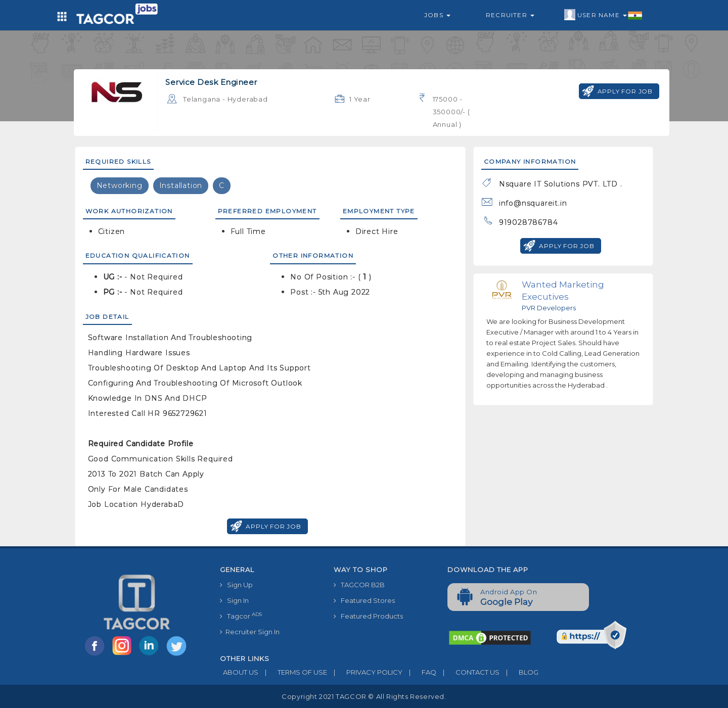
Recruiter (510, 15)
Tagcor (241, 616)
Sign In (234, 600)
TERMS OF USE (293, 672)
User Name (603, 15)
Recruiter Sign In (250, 632)
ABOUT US (239, 672)
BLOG (519, 672)
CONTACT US (468, 672)
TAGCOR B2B (359, 585)
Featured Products (368, 616)
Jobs (437, 15)
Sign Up (236, 585)
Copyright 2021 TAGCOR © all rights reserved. (364, 696)
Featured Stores (364, 600)
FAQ (419, 672)
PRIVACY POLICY (365, 672)
